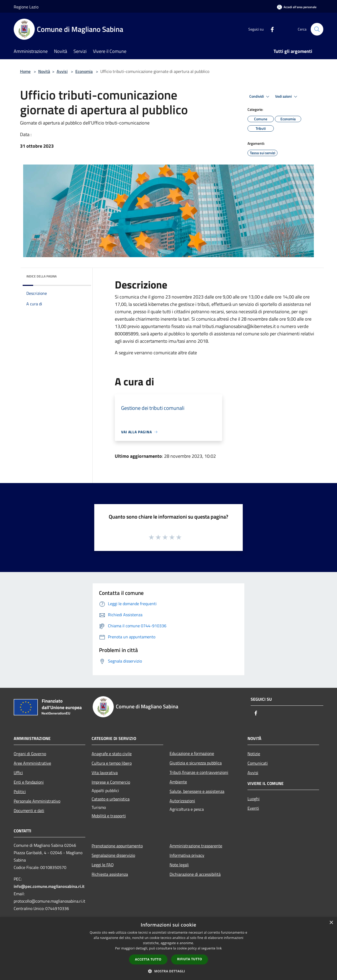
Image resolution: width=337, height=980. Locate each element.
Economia (84, 71)
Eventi (253, 808)
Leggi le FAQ (103, 865)
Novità (44, 71)
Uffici (18, 773)
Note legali (179, 865)
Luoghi (254, 799)
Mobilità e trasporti (109, 816)
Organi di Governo (30, 754)
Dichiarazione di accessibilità (195, 874)
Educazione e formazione (192, 753)
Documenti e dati (29, 810)
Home (25, 71)
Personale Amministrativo (37, 801)
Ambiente (178, 782)
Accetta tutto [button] (148, 959)
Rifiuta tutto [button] (190, 959)
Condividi (260, 97)
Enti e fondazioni (29, 782)
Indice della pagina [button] (41, 276)
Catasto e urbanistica (111, 799)
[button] (168, 971)
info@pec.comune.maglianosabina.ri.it (49, 886)
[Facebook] (270, 29)
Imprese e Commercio (111, 782)
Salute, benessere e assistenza (197, 791)
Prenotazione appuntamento (117, 846)
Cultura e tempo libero (112, 763)
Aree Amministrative (32, 763)
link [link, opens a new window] (219, 948)
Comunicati (258, 763)
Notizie (254, 754)
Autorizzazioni (182, 801)
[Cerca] (317, 29)
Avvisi (62, 71)
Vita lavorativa (105, 773)
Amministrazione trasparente (196, 846)
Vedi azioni (287, 97)
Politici (20, 792)
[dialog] (168, 949)
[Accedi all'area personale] (297, 7)
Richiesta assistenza (110, 874)
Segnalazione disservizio (113, 855)
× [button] (331, 923)
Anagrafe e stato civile (112, 754)
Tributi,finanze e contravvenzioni (199, 772)
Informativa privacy (187, 855)
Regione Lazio (26, 7)
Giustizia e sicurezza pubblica (196, 763)
